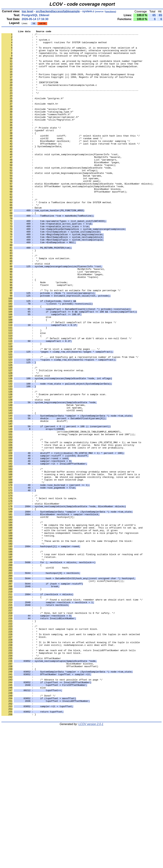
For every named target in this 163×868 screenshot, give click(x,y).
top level (27, 11)
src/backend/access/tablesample (58, 11)
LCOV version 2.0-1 (91, 862)
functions (110, 11)
